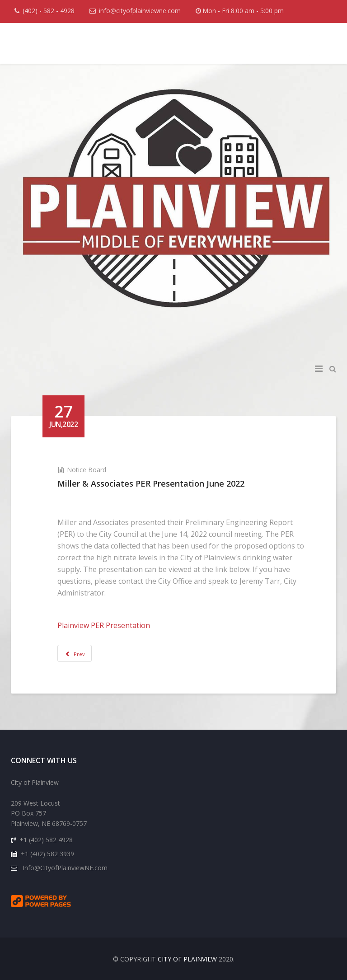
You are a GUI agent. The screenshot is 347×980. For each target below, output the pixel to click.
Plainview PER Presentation (104, 625)
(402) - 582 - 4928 (49, 11)
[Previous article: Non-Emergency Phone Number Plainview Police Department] (75, 653)
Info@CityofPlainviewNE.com (65, 868)
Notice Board (87, 470)
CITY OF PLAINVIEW (187, 959)
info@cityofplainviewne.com (140, 11)
